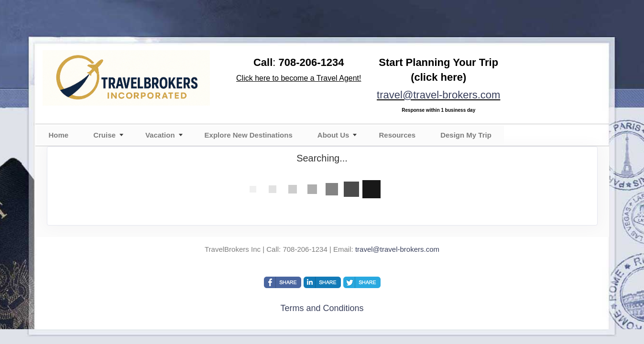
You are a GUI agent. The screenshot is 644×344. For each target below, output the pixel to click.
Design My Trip (466, 135)
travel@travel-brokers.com (438, 95)
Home (59, 135)
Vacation (160, 135)
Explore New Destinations (249, 135)
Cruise (104, 135)
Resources (397, 135)
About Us (333, 135)
